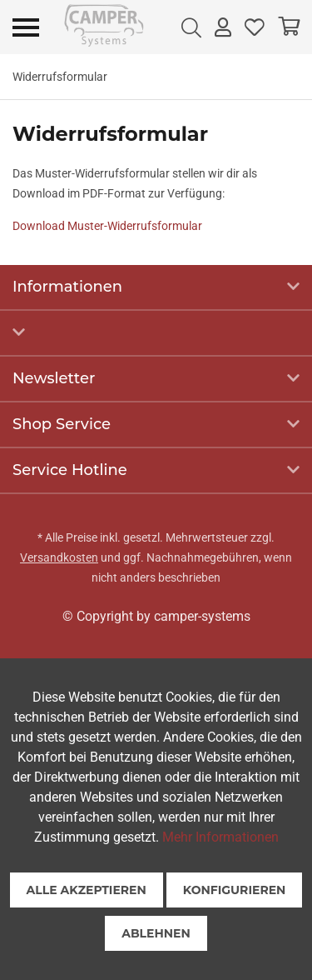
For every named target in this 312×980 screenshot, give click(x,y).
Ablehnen (156, 933)
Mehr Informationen (220, 837)
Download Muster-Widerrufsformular (107, 226)
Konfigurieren (235, 890)
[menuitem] (191, 27)
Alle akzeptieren (87, 890)
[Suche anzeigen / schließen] (191, 27)
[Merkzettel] (255, 27)
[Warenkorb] (289, 27)
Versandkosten (59, 557)
